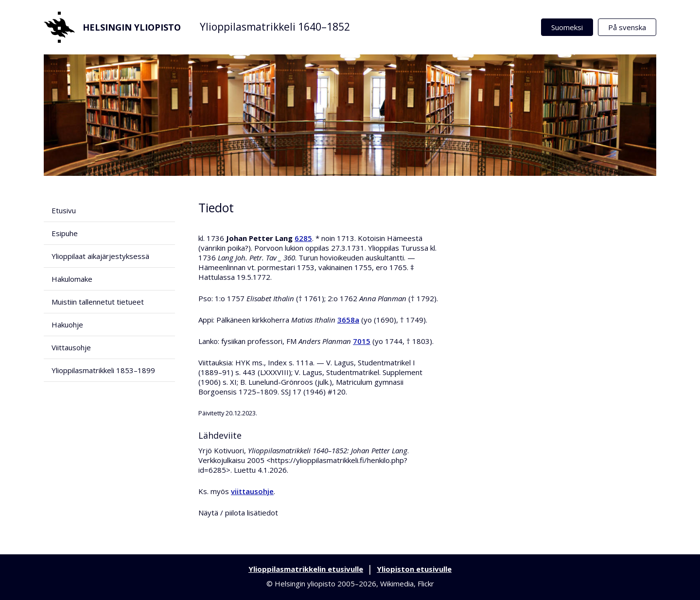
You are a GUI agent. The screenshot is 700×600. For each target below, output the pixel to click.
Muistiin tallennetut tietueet (98, 302)
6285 (303, 238)
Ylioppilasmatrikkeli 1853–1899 (103, 370)
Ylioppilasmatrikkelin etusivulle (306, 569)
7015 (362, 341)
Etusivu (64, 210)
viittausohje (252, 491)
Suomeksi (567, 27)
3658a (348, 320)
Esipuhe (65, 233)
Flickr (426, 583)
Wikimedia (397, 583)
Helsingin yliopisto (112, 27)
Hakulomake (72, 279)
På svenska (627, 27)
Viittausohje (71, 347)
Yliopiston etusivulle (414, 569)
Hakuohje (67, 325)
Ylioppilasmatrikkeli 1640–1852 (275, 27)
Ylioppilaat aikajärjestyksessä (100, 256)
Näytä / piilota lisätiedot (238, 513)
